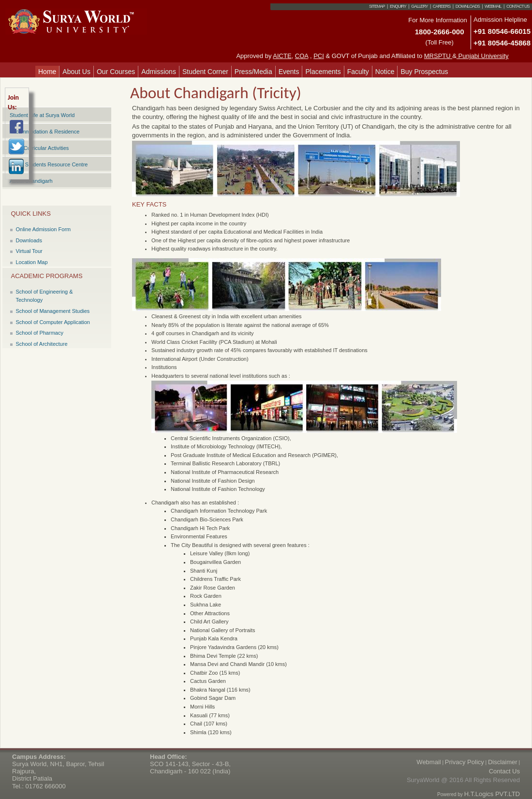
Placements (323, 72)
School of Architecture (42, 344)
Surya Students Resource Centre (49, 164)
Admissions (159, 72)
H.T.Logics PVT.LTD (492, 794)
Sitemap (377, 6)
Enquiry (398, 6)
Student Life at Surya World (42, 115)
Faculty (358, 72)
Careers (442, 6)
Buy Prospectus (424, 72)
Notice (385, 72)
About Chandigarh (31, 181)
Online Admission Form (44, 229)
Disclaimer (503, 762)
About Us (76, 72)
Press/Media (253, 72)
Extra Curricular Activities (39, 148)
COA (302, 56)
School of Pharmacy (40, 333)
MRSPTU (438, 56)
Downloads (468, 6)
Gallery (419, 6)
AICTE (282, 56)
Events (289, 72)
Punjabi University (483, 56)
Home (47, 72)
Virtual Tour (29, 251)
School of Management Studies (53, 311)
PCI (319, 56)
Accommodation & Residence (44, 132)
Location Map (32, 262)
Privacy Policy (465, 762)
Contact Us (518, 6)
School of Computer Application (53, 322)
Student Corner (205, 72)
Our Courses (116, 72)
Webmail (493, 6)
